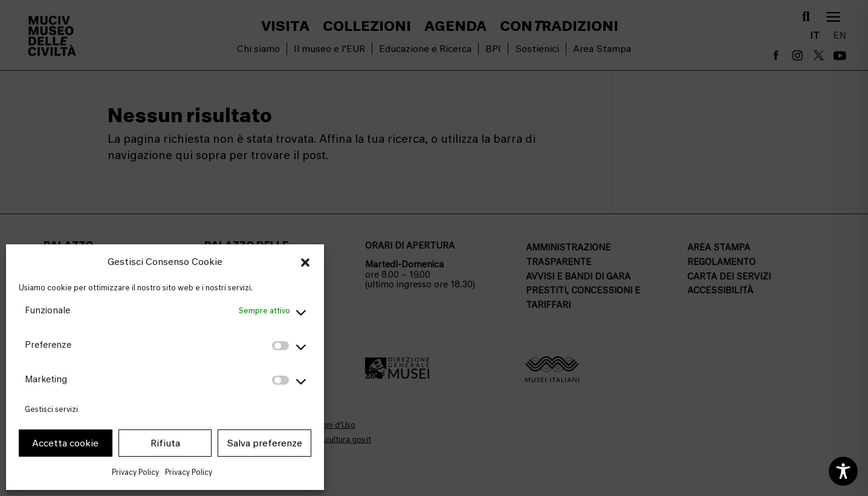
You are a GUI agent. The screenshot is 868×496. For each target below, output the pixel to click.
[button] (305, 263)
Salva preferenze (264, 443)
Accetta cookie (65, 443)
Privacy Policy (135, 472)
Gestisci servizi (51, 409)
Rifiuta (165, 443)
